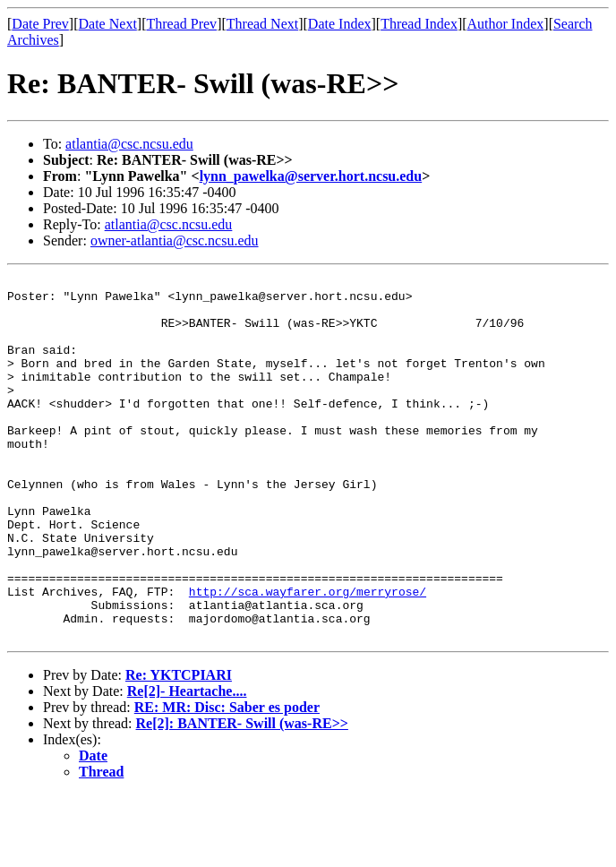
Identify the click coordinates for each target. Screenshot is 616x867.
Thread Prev (181, 24)
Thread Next (262, 24)
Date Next (108, 24)
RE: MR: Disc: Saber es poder (227, 780)
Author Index (506, 24)
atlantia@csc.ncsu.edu (129, 144)
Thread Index (419, 24)
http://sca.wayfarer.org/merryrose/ (308, 656)
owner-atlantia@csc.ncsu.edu (175, 240)
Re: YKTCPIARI (179, 747)
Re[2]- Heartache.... (187, 764)
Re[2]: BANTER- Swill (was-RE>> (242, 796)
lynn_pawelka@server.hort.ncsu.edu (311, 176)
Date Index (340, 24)
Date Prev (40, 24)
